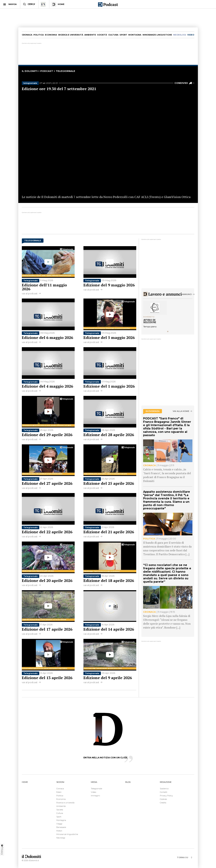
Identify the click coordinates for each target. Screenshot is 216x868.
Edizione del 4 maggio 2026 (47, 386)
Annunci (187, 294)
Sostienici (164, 789)
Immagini (95, 796)
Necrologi (61, 838)
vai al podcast (30, 293)
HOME (25, 782)
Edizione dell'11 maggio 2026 (44, 287)
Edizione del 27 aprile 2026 (47, 483)
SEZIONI (60, 782)
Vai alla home (181, 411)
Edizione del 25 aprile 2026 (109, 483)
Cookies (163, 799)
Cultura (113, 35)
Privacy (2, 850)
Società (102, 35)
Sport (123, 35)
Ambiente (90, 35)
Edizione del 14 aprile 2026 (109, 629)
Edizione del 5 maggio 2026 (109, 337)
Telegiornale (31, 281)
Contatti (164, 792)
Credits (163, 803)
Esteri (59, 792)
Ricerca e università (71, 35)
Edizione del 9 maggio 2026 (109, 285)
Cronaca (27, 35)
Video (93, 792)
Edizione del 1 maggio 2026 (109, 386)
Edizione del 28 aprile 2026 (109, 435)
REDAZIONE (166, 782)
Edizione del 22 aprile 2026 (47, 532)
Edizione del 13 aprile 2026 (47, 678)
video (191, 35)
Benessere (61, 827)
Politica (39, 35)
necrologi (180, 35)
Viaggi (59, 824)
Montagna (135, 35)
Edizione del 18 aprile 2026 (109, 580)
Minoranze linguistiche (157, 35)
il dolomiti (30, 71)
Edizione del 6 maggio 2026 (47, 337)
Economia (51, 35)
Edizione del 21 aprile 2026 (109, 532)
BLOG (128, 782)
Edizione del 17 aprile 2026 (47, 629)
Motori (59, 831)
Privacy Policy (166, 796)
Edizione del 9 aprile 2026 (108, 678)
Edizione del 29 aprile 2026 (47, 435)
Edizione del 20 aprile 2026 (47, 580)
